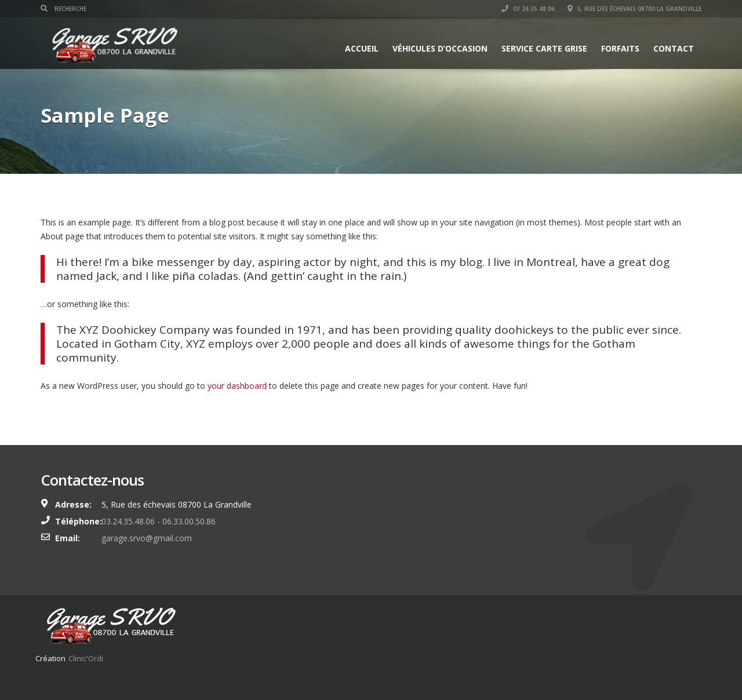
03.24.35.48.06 (528, 9)
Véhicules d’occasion (440, 48)
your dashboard (237, 386)
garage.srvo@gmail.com (147, 538)
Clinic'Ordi (86, 658)
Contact (674, 48)
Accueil (362, 48)
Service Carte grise (544, 48)
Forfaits (620, 48)
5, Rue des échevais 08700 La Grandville (634, 9)
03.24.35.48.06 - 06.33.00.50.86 (159, 521)
